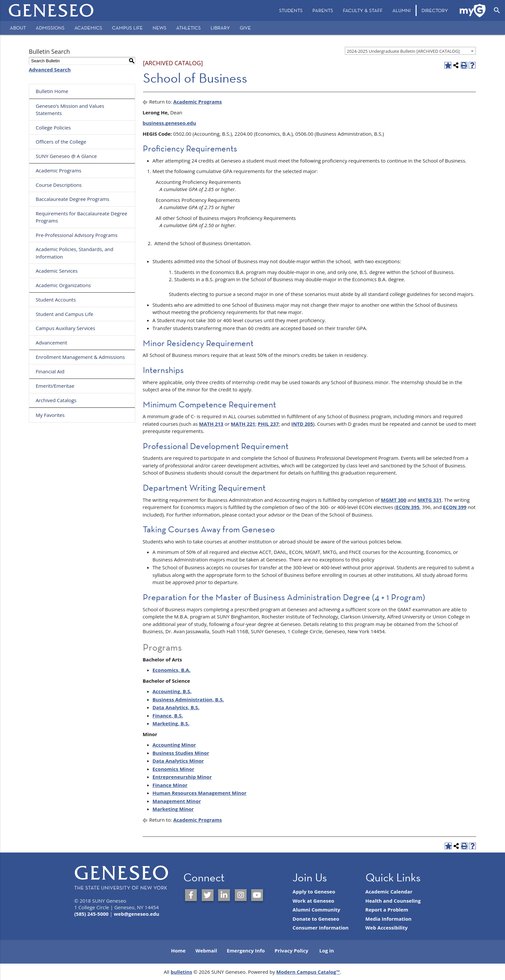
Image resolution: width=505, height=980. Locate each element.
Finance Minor (170, 785)
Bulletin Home (52, 91)
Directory (435, 10)
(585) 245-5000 (92, 914)
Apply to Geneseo (314, 892)
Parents (323, 10)
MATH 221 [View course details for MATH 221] (243, 424)
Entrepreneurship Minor (182, 777)
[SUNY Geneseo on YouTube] (257, 895)
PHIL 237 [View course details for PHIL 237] (268, 424)
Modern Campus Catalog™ (308, 972)
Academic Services (57, 271)
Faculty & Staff (363, 10)
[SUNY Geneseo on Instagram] (241, 895)
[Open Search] (497, 10)
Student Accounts (56, 300)
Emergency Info (246, 951)
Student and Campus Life (65, 314)
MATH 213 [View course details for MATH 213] (211, 424)
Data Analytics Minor (178, 761)
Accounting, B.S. (172, 691)
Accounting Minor (174, 745)
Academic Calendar (389, 892)
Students (291, 10)
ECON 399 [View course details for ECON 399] (455, 507)
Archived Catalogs (56, 400)
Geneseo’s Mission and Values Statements (70, 110)
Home (178, 951)
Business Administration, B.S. (188, 699)
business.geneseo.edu (169, 123)
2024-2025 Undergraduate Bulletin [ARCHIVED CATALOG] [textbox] (403, 51)
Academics (88, 28)
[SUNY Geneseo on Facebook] (191, 895)
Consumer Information (320, 928)
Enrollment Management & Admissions (80, 357)
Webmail (206, 951)
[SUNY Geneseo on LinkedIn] (224, 895)
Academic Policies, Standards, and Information (75, 253)
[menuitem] (291, 10)
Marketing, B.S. (171, 723)
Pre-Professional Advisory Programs (77, 235)
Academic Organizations (63, 285)
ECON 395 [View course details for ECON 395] (408, 507)
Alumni (402, 10)
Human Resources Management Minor (200, 793)
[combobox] (410, 51)
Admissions (50, 28)
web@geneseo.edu (136, 914)
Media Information (389, 919)
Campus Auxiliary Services (65, 328)
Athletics (188, 28)
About (18, 28)
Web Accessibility (387, 928)
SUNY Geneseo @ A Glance (66, 156)
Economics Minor (174, 769)
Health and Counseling (393, 901)
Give (245, 28)
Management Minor (177, 801)
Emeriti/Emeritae (55, 386)
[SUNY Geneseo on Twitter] (208, 895)
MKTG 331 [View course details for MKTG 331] (430, 500)
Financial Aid (50, 371)
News (159, 28)
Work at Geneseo (313, 901)
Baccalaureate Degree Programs (73, 199)
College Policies (53, 127)
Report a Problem (387, 910)
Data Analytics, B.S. (176, 707)
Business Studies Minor (181, 753)
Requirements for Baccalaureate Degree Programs (81, 217)
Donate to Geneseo (316, 919)
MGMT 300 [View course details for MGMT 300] (393, 500)
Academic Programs (58, 170)
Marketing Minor (173, 809)
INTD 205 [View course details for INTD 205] (302, 424)
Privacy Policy (292, 951)
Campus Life (127, 28)
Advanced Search (50, 69)
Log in (327, 951)
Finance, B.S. (168, 715)
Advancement (51, 343)
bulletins (181, 972)
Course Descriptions (59, 185)
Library (220, 28)
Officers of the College (61, 142)
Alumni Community (316, 910)
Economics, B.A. (172, 670)
